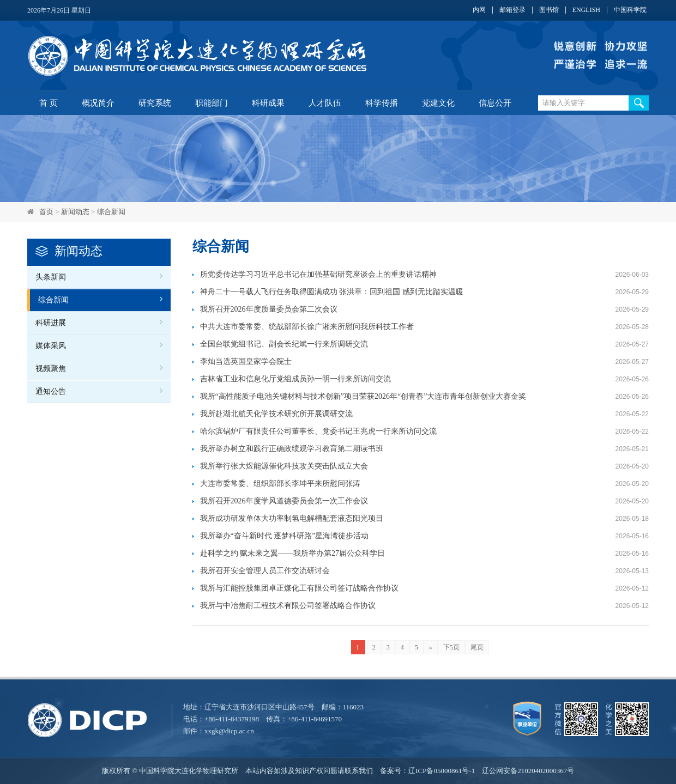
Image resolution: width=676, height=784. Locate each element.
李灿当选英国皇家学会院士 (246, 361)
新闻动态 (75, 212)
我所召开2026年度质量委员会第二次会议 (269, 309)
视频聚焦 (51, 369)
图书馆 (549, 10)
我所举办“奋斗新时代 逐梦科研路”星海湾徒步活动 (286, 536)
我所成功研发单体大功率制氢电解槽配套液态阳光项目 (292, 518)
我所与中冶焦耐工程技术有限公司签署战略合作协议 (288, 606)
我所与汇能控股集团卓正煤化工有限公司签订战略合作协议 (299, 588)
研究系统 (155, 103)
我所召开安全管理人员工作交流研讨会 (265, 571)
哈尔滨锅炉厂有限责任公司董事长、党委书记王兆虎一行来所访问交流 (318, 431)
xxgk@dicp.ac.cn (229, 731)
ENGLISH (586, 10)
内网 (479, 10)
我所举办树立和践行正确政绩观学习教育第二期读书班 (292, 449)
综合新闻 (111, 212)
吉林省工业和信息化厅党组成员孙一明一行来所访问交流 (295, 379)
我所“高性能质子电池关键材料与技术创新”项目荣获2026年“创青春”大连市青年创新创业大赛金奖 (363, 396)
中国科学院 (630, 10)
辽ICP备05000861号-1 (442, 771)
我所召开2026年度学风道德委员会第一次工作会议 (284, 501)
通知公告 (51, 391)
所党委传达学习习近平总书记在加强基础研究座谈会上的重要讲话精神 (318, 274)
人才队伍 (325, 103)
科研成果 (268, 103)
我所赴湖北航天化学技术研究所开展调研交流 (276, 414)
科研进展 (51, 323)
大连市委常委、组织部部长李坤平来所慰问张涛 (280, 484)
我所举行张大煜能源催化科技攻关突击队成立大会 (284, 466)
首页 (46, 212)
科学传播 (382, 103)
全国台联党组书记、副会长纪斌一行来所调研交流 (284, 344)
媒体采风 (51, 346)
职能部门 (212, 103)
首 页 (49, 103)
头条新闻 (51, 277)
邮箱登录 (512, 10)
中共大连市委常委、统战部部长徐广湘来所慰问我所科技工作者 (307, 327)
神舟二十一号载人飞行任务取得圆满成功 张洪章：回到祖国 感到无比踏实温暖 (332, 292)
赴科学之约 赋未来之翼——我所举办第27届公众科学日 (293, 553)
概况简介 (98, 103)
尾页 (477, 647)
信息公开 (495, 103)
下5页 (451, 647)
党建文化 (438, 103)
